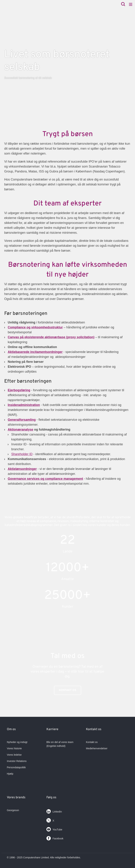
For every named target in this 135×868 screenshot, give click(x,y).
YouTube (54, 829)
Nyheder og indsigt (17, 742)
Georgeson (13, 810)
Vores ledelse (14, 755)
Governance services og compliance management (45, 479)
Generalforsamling (22, 420)
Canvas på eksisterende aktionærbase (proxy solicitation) (51, 337)
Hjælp (10, 774)
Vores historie (14, 748)
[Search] (123, 4)
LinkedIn (54, 811)
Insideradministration (24, 405)
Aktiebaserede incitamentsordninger (35, 352)
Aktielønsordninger (22, 469)
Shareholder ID (22, 454)
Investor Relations (17, 761)
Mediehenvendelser (97, 748)
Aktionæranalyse (20, 430)
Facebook (55, 838)
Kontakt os (68, 690)
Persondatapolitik (16, 767)
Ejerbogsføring (19, 390)
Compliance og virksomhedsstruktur (35, 327)
